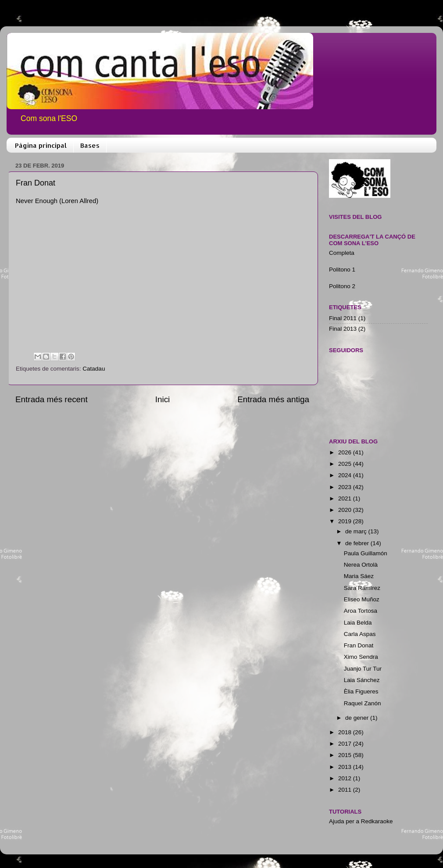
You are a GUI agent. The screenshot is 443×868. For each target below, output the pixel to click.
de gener (358, 718)
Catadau (94, 369)
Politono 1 (342, 270)
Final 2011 (343, 318)
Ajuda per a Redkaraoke (361, 821)
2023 (346, 487)
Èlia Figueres (361, 691)
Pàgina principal (41, 145)
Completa (342, 253)
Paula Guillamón (366, 553)
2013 (346, 767)
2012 (346, 778)
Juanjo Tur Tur (363, 669)
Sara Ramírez (362, 588)
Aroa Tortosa (361, 611)
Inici (163, 399)
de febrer (358, 543)
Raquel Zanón (363, 703)
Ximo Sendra (361, 657)
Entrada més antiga (273, 399)
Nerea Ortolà (361, 565)
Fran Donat (359, 645)
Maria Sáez (359, 576)
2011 (346, 790)
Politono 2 (342, 286)
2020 (346, 510)
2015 (346, 755)
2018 (346, 732)
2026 (346, 452)
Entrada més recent (52, 399)
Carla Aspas (360, 634)
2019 (346, 521)
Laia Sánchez (362, 680)
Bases (90, 145)
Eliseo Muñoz (362, 599)
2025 (346, 464)
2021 (346, 498)
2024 (346, 475)
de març (357, 531)
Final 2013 (343, 329)
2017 (346, 744)
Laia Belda (358, 623)
